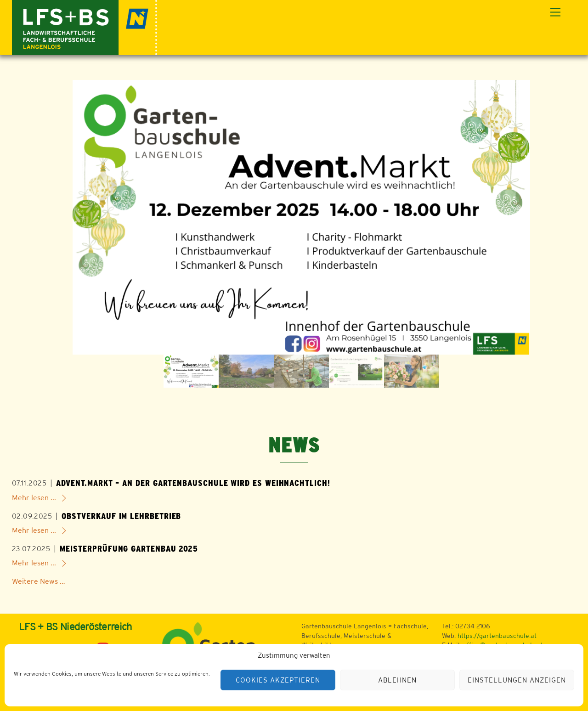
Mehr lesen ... (34, 498)
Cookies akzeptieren (278, 680)
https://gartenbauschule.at (497, 636)
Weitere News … (39, 581)
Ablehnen (397, 680)
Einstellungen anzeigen (517, 680)
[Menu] (555, 13)
